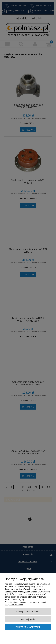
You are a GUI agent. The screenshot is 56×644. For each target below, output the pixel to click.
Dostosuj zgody (28, 619)
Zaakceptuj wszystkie (28, 627)
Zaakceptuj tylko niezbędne (28, 612)
